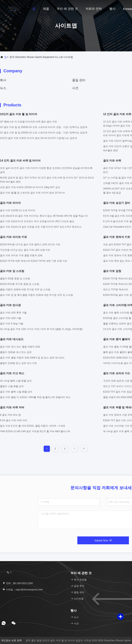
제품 (46, 9)
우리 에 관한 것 (67, 9)
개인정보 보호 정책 (11, 640)
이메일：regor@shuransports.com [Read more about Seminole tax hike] (23, 590)
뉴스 (3, 88)
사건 (75, 88)
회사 (3, 80)
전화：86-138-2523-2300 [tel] (18, 583)
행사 (112, 9)
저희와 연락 (94, 9)
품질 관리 (79, 80)
